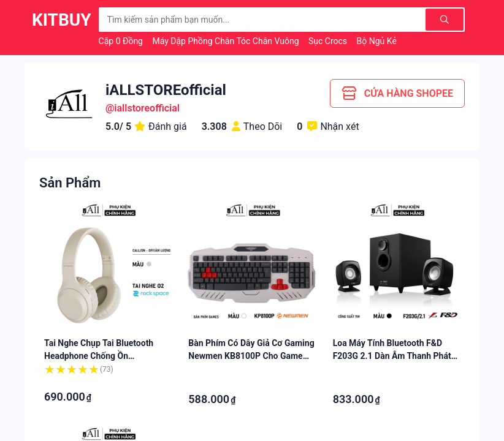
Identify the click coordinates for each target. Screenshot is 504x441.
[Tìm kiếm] (445, 20)
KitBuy (62, 20)
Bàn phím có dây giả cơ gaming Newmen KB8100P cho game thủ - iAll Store (251, 356)
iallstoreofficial (147, 108)
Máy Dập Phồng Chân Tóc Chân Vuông (227, 41)
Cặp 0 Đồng (122, 41)
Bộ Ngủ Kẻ (378, 41)
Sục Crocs (329, 41)
